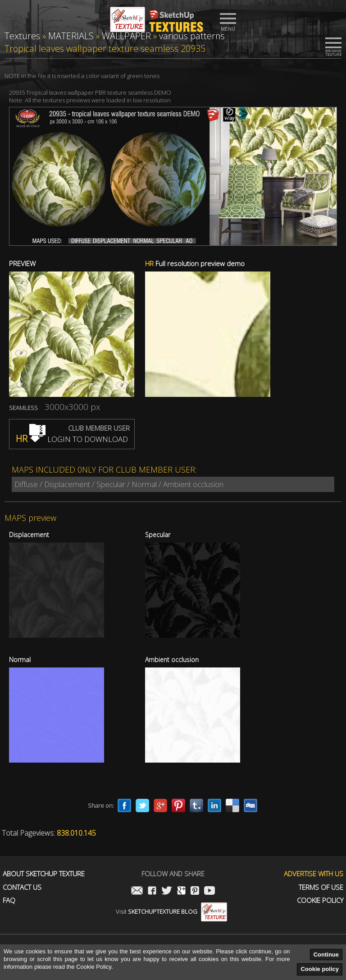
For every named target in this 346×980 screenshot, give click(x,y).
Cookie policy (320, 969)
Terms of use (321, 887)
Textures (22, 36)
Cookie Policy (320, 900)
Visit (171, 911)
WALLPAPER (126, 36)
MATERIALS (71, 36)
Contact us (22, 887)
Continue (326, 955)
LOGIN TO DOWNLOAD (72, 439)
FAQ (9, 900)
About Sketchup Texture (44, 874)
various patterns (192, 36)
